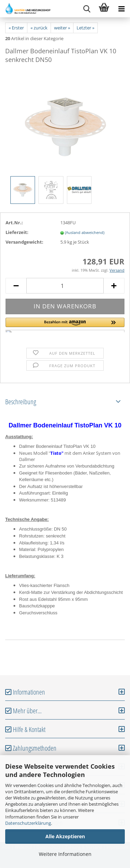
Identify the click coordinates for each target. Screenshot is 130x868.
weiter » (62, 28)
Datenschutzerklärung (28, 823)
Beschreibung (21, 402)
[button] (65, 325)
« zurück (39, 28)
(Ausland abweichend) (85, 232)
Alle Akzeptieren (65, 836)
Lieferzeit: (17, 232)
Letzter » (85, 28)
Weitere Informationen (65, 854)
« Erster (16, 28)
